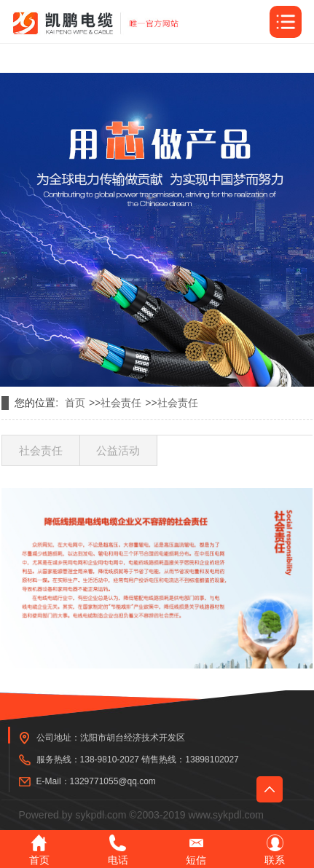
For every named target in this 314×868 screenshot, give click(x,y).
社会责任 (121, 403)
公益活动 (118, 450)
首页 (75, 403)
